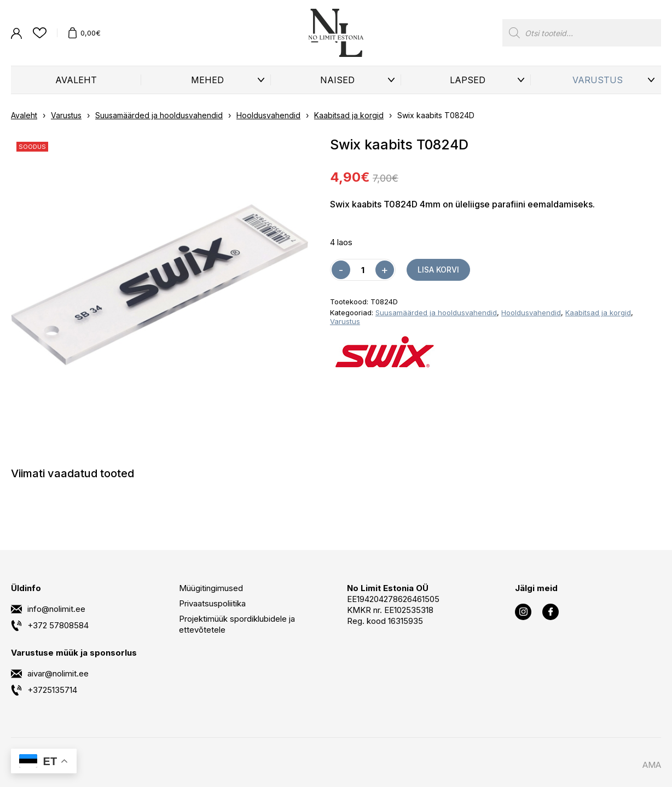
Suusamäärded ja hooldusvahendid (159, 115)
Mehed (207, 80)
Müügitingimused (211, 588)
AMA (652, 765)
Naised (337, 80)
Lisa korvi (438, 270)
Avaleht (76, 80)
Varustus (598, 80)
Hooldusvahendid (268, 115)
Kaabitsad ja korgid (349, 115)
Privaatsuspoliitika (212, 603)
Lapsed (468, 80)
